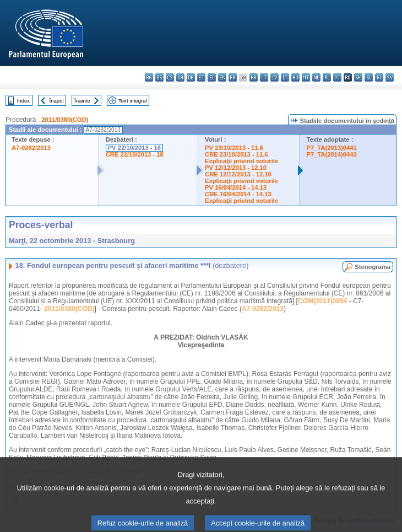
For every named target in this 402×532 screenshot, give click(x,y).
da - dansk (180, 77)
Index (23, 101)
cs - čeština (170, 77)
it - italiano (264, 77)
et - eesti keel (201, 77)
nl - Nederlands (316, 77)
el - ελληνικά (212, 77)
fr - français (233, 77)
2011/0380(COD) (65, 120)
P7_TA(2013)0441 (331, 148)
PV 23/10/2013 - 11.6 (234, 148)
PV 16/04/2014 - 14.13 (236, 187)
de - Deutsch (191, 77)
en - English (222, 77)
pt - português (337, 77)
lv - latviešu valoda (275, 77)
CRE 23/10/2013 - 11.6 (236, 154)
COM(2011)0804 (322, 301)
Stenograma (373, 267)
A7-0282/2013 (31, 148)
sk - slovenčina (358, 77)
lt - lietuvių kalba (285, 77)
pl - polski (327, 77)
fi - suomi (379, 77)
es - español (159, 77)
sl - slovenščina (369, 77)
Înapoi (57, 101)
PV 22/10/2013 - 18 (134, 148)
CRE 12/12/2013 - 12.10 (238, 174)
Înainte (82, 101)
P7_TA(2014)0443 (331, 154)
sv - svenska (390, 77)
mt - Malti (306, 77)
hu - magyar (295, 77)
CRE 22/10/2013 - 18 (135, 154)
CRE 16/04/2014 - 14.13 (238, 194)
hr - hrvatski (254, 77)
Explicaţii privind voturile (241, 161)
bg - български (149, 77)
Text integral (133, 101)
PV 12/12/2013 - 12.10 (236, 168)
